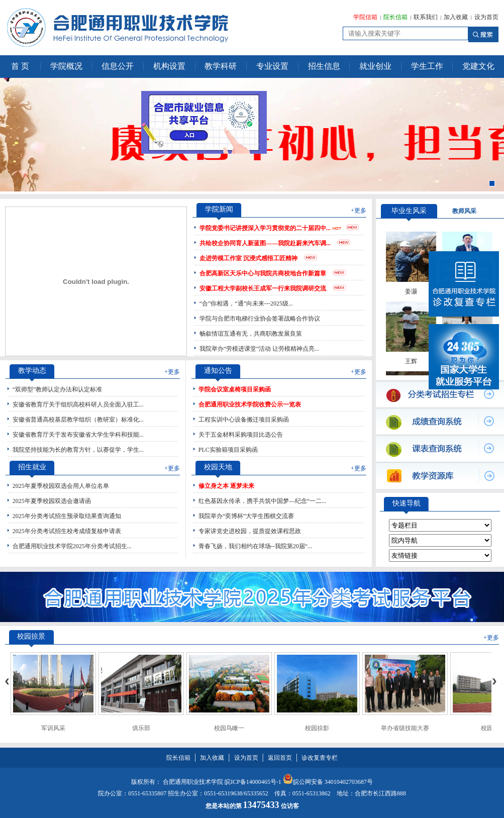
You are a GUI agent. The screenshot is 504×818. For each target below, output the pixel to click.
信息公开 (118, 66)
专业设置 (272, 66)
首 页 (20, 66)
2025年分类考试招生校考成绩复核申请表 (67, 531)
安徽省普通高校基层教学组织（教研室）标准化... (78, 420)
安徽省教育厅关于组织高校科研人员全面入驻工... (78, 404)
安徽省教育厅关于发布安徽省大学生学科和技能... (78, 435)
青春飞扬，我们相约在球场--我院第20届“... (255, 546)
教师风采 (464, 211)
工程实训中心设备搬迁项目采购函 (244, 420)
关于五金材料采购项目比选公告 (241, 435)
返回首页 (280, 758)
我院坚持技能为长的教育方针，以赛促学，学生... (78, 450)
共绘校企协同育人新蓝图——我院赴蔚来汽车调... (265, 243)
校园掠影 (317, 728)
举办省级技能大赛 (405, 728)
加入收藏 (456, 17)
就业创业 (375, 66)
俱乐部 (141, 728)
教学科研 (221, 66)
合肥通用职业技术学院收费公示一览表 (250, 404)
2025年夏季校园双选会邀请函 (52, 501)
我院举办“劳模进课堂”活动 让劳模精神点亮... (260, 349)
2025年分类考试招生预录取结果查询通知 (67, 516)
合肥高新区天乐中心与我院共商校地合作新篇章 (263, 273)
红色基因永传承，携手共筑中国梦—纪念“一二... (262, 501)
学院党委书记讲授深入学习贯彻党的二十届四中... (265, 228)
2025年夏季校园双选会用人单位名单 (61, 486)
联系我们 (426, 17)
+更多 (359, 211)
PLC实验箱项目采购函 (228, 450)
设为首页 (486, 17)
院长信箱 (395, 17)
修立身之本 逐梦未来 (226, 486)
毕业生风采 (409, 211)
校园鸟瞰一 (229, 728)
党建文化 (478, 66)
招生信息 (324, 66)
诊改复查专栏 (320, 758)
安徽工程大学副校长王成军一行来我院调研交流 (263, 288)
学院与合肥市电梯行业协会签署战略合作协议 (260, 319)
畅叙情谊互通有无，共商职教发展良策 (251, 334)
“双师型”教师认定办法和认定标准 (58, 389)
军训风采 (53, 728)
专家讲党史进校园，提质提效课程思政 (250, 531)
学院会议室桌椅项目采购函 (235, 389)
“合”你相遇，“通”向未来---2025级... (246, 303)
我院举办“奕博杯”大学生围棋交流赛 (246, 516)
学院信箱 (365, 17)
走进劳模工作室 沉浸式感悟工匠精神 (248, 258)
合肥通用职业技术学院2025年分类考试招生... (72, 546)
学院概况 (66, 66)
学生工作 (427, 66)
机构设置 (169, 66)
